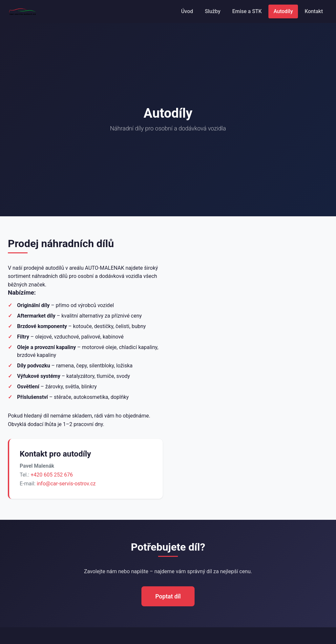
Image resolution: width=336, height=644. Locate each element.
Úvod (187, 11)
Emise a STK (247, 11)
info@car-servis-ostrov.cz (66, 484)
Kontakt (314, 11)
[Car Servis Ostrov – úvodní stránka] (23, 12)
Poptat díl (168, 596)
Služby (212, 11)
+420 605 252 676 (52, 475)
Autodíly (283, 11)
